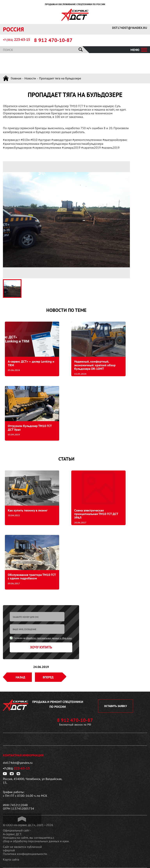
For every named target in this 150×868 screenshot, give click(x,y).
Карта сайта (11, 859)
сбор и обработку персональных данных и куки (36, 841)
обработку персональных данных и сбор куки (49, 638)
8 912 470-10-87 (53, 40)
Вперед (48, 677)
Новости (30, 78)
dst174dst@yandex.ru (130, 28)
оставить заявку (116, 706)
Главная (16, 78)
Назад (20, 677)
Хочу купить (41, 647)
